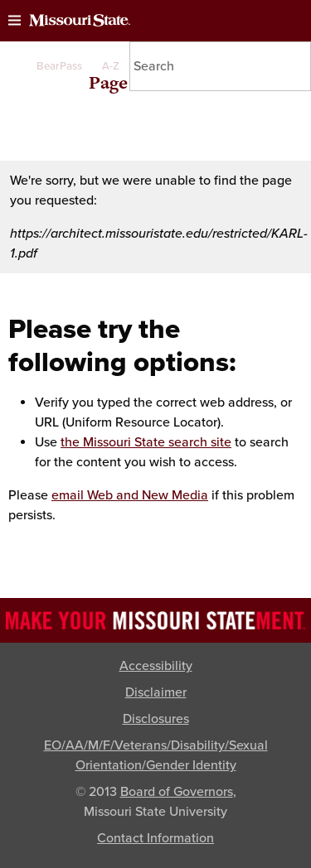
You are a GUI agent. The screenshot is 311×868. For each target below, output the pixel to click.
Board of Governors (177, 792)
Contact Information (155, 838)
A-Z (111, 66)
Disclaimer (156, 692)
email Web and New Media (130, 495)
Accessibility (156, 666)
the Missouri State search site (146, 442)
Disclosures (156, 719)
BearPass (59, 66)
